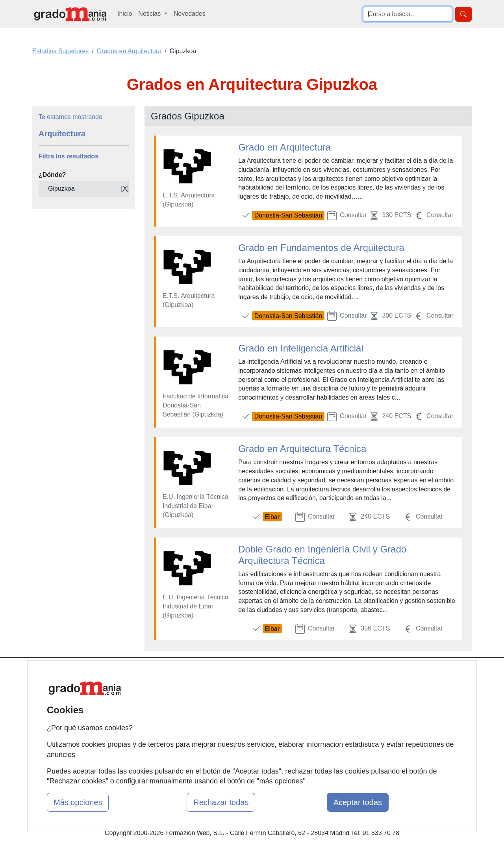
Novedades (190, 14)
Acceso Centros (173, 735)
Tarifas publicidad (175, 705)
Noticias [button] (150, 14)
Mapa (159, 674)
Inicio (125, 14)
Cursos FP (241, 698)
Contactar (314, 674)
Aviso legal (316, 705)
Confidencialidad (324, 689)
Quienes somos (173, 689)
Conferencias (244, 713)
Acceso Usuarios (174, 720)
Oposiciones (243, 753)
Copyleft (312, 720)
